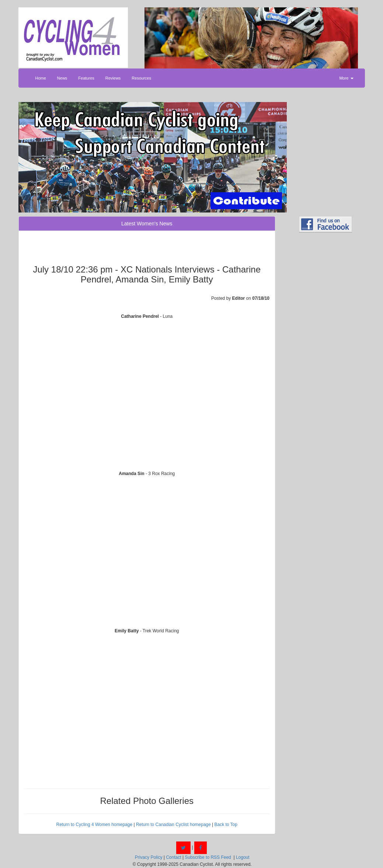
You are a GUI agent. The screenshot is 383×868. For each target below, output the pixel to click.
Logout (243, 857)
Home (41, 78)
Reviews (113, 78)
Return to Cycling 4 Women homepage (95, 825)
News (62, 78)
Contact (173, 857)
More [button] (346, 78)
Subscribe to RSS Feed (208, 857)
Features (86, 78)
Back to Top (226, 825)
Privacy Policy (149, 857)
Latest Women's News (147, 224)
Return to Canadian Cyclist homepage (173, 825)
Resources (141, 78)
